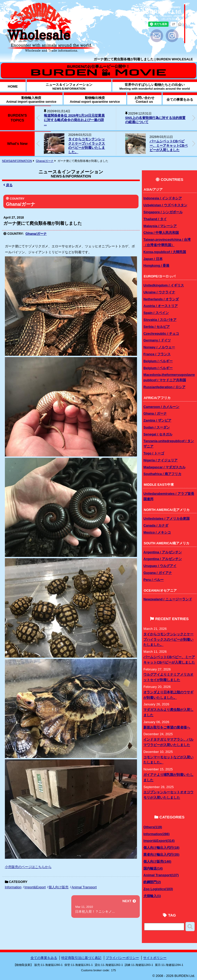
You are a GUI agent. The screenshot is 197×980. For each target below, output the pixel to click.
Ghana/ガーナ (45, 161)
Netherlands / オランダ (161, 299)
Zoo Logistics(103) (158, 889)
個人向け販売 (58, 887)
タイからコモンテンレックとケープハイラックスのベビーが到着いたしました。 (87, 146)
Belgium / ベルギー (158, 361)
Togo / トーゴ (154, 453)
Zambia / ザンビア (157, 420)
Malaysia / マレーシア (160, 226)
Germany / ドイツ (157, 340)
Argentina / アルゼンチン (163, 552)
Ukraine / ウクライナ (159, 292)
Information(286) (156, 834)
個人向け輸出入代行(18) (161, 848)
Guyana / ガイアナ (158, 573)
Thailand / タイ (155, 219)
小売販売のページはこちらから (28, 867)
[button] (194, 118)
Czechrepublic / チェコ (161, 334)
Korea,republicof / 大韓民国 (165, 252)
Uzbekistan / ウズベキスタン (165, 205)
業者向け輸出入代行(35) (161, 855)
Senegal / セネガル (158, 434)
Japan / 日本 (153, 259)
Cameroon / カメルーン (161, 407)
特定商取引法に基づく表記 (81, 958)
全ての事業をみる (44, 958)
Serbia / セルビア (157, 327)
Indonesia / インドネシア (163, 198)
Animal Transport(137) (161, 875)
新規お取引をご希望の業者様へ (167, 727)
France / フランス (157, 354)
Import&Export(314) (159, 841)
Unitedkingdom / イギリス (164, 285)
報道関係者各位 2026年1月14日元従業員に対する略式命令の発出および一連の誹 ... (74, 120)
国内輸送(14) (153, 868)
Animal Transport (84, 887)
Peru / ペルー (154, 580)
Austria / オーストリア (161, 306)
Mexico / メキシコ (157, 532)
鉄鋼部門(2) (152, 882)
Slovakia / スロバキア (160, 320)
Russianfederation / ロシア (164, 387)
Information (13, 887)
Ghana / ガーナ (155, 413)
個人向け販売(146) (157, 861)
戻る (8, 185)
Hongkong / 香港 (156, 265)
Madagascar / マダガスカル (164, 467)
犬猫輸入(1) (152, 896)
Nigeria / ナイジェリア (160, 460)
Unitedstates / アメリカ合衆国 (166, 519)
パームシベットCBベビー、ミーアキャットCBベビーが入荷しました (169, 146)
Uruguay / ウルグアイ (160, 566)
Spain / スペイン (156, 313)
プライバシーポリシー (122, 958)
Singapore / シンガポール (163, 212)
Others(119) (153, 827)
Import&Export (35, 887)
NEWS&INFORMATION (17, 161)
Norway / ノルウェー (159, 347)
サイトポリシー (155, 958)
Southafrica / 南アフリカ (162, 474)
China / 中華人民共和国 (161, 233)
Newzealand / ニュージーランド (168, 599)
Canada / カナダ (156, 525)
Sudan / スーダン (157, 427)
